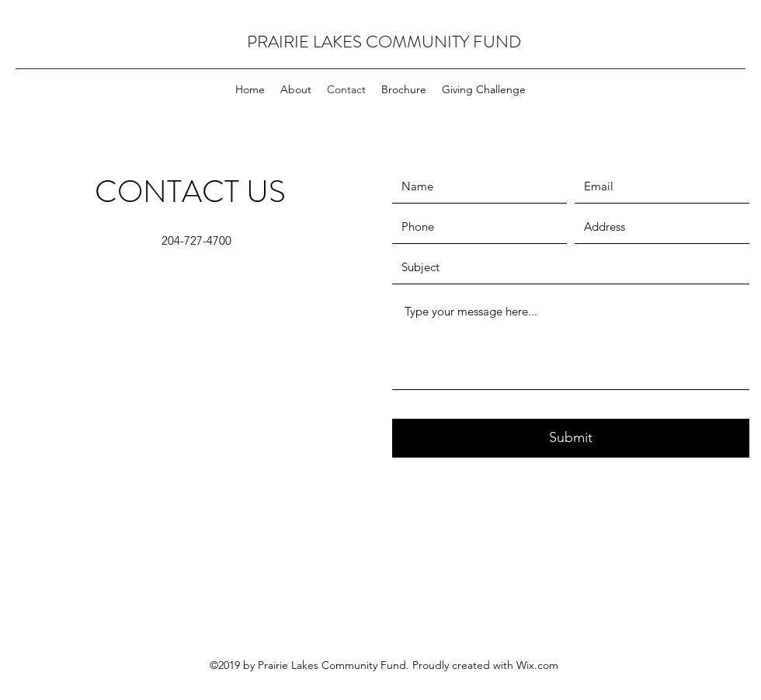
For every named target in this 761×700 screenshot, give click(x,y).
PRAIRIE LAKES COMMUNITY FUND (384, 42)
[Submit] (571, 438)
